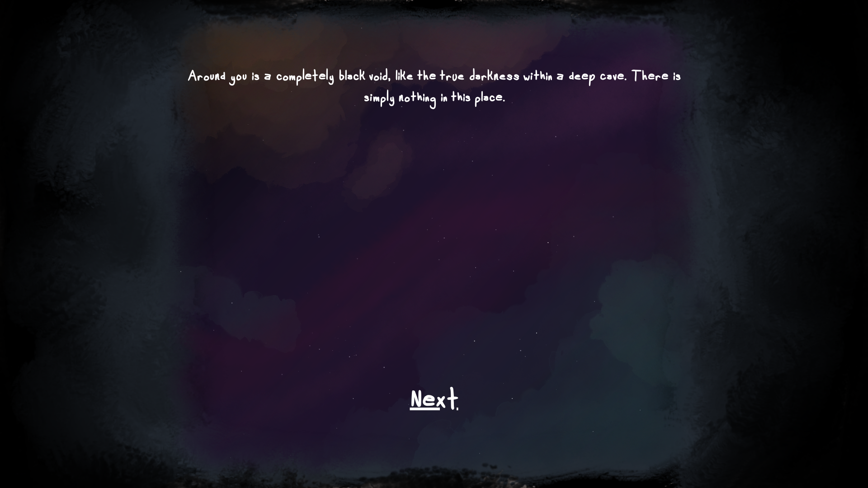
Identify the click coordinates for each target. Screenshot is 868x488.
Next (434, 404)
